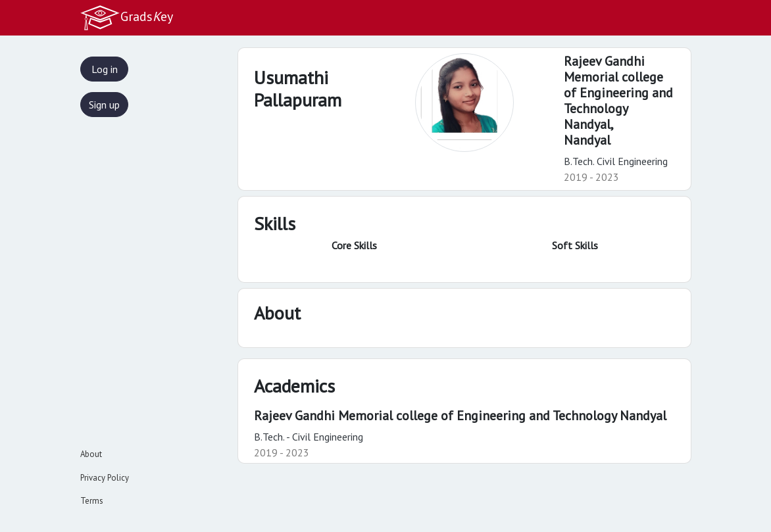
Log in (105, 69)
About (91, 454)
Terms (92, 501)
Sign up (104, 105)
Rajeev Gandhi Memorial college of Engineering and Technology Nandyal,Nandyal (618, 101)
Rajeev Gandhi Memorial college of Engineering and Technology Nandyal (460, 416)
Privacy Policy (105, 478)
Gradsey (126, 18)
